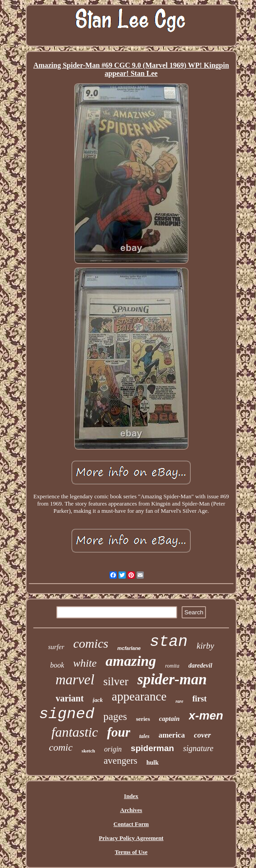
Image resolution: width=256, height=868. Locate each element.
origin (113, 749)
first (200, 699)
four (119, 732)
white (85, 663)
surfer (56, 647)
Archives (131, 810)
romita (172, 666)
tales (144, 736)
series (143, 719)
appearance (139, 696)
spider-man (172, 679)
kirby (205, 646)
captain (169, 719)
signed (67, 714)
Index (131, 796)
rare (179, 701)
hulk (153, 763)
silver (116, 681)
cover (202, 735)
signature (198, 748)
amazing (131, 661)
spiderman (152, 748)
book (57, 665)
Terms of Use (131, 852)
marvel (75, 680)
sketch (88, 751)
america (172, 735)
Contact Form (131, 824)
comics (91, 643)
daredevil (200, 666)
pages (115, 717)
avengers (121, 761)
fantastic (75, 732)
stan (169, 642)
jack (98, 700)
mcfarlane (129, 648)
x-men (206, 715)
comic (61, 747)
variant (69, 698)
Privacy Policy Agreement (131, 838)
